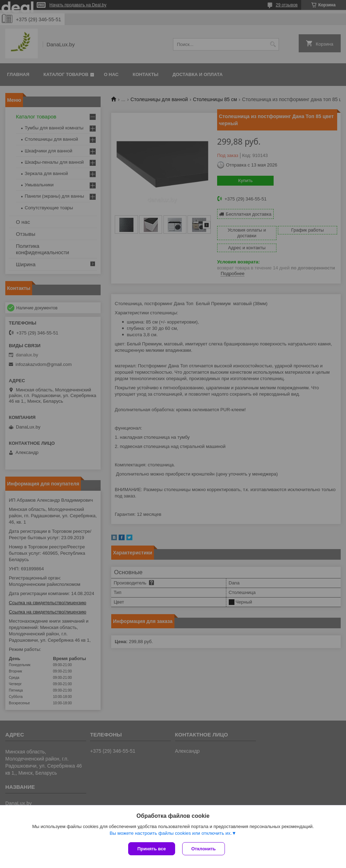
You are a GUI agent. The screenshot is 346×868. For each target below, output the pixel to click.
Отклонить (204, 849)
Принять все (152, 849)
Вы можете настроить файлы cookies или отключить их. (171, 833)
